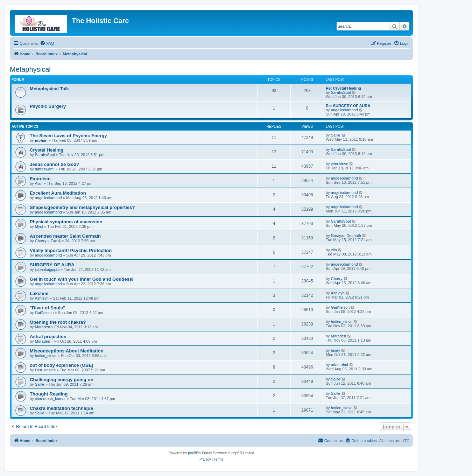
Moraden (43, 327)
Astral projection (48, 337)
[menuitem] (47, 43)
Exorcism (40, 179)
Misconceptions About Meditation (67, 351)
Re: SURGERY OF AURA (348, 106)
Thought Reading (49, 394)
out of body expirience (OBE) (62, 365)
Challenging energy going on (62, 380)
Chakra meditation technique (61, 408)
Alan (39, 183)
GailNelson (44, 313)
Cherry (41, 241)
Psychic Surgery (48, 106)
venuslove (340, 164)
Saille (336, 135)
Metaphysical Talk (49, 89)
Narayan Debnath (346, 236)
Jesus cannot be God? (54, 164)
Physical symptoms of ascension (66, 222)
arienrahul (340, 365)
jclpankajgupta (47, 269)
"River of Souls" (47, 308)
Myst (39, 226)
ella (334, 250)
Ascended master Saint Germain (65, 236)
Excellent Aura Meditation (58, 193)
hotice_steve (342, 322)
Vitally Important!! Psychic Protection (71, 250)
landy (336, 350)
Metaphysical (30, 69)
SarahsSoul (341, 92)
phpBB (193, 453)
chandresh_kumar (50, 399)
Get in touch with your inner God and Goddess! (82, 279)
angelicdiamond (344, 110)
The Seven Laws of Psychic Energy (68, 136)
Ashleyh (42, 298)
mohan (41, 140)
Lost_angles (45, 370)
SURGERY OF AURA (52, 265)
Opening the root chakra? (58, 322)
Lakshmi (39, 293)
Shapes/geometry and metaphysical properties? (82, 207)
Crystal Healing (47, 150)
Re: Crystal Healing (343, 88)
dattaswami (45, 169)
